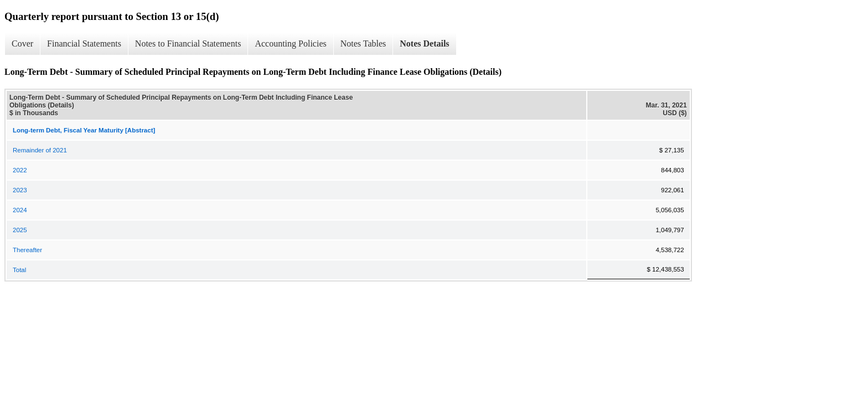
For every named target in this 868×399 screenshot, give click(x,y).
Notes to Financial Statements (188, 44)
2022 (20, 170)
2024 (20, 210)
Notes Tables (363, 44)
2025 (20, 230)
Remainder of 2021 (40, 150)
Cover (22, 44)
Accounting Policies (290, 44)
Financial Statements (84, 44)
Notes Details (424, 44)
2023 (20, 190)
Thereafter (27, 250)
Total (19, 270)
